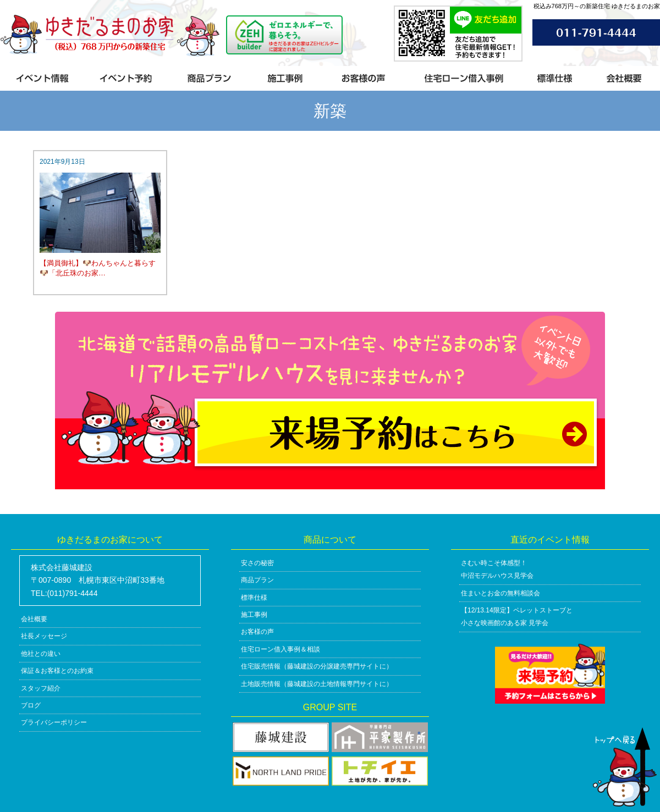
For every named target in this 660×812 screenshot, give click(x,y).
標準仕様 (254, 598)
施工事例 (254, 615)
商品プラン (257, 580)
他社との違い (41, 654)
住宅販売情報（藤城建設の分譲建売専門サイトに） (317, 666)
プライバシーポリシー (54, 722)
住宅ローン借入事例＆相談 (280, 649)
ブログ (31, 705)
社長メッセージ (44, 636)
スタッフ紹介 (41, 688)
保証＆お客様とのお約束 (57, 671)
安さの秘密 (257, 563)
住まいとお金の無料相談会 (501, 593)
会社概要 (34, 619)
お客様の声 (257, 632)
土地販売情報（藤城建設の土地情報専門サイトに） (317, 684)
